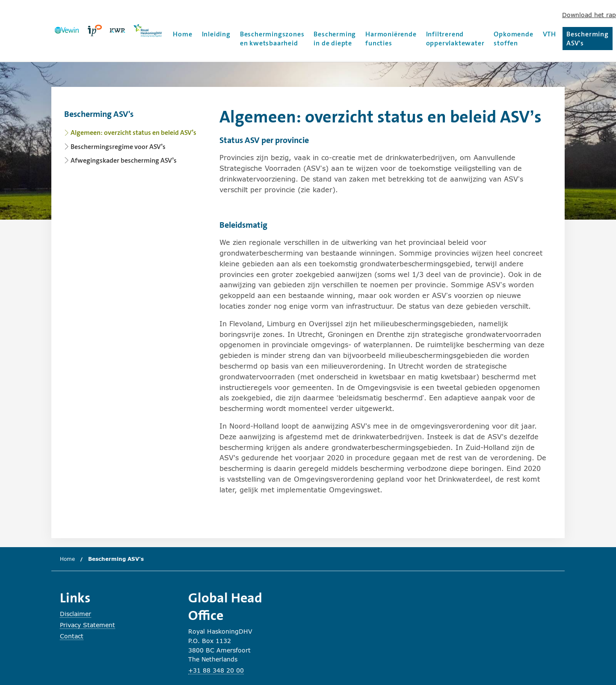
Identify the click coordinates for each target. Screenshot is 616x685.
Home (182, 34)
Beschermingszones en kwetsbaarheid (272, 39)
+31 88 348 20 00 (216, 670)
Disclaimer (76, 614)
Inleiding (216, 34)
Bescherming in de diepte (335, 39)
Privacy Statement (87, 625)
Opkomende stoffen (513, 39)
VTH (549, 34)
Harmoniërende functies (391, 39)
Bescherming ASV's (589, 39)
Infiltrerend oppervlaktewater (455, 39)
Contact (72, 636)
